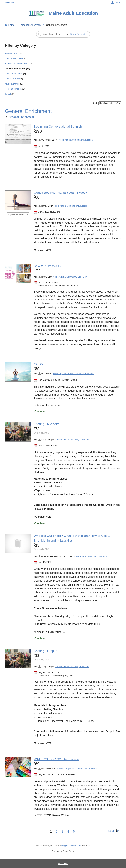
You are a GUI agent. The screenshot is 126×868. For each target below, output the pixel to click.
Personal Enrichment (30, 25)
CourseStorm (68, 851)
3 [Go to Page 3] (62, 831)
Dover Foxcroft (78, 34)
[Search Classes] (51, 34)
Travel (8, 94)
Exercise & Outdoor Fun (16, 63)
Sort (95, 103)
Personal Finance (13, 89)
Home (11, 25)
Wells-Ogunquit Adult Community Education (74, 373)
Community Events (14, 58)
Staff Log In (63, 864)
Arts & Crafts (11, 53)
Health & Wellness (14, 74)
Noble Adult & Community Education (76, 140)
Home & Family (12, 79)
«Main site (10, 3)
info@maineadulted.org (71, 846)
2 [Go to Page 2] (57, 831)
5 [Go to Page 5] (74, 831)
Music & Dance (12, 84)
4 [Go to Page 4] (68, 831)
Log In (118, 3)
